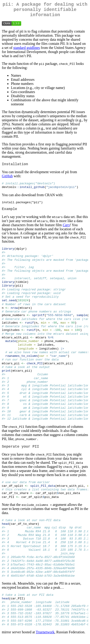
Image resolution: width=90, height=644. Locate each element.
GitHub (7, 180)
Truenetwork (45, 638)
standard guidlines (27, 50)
